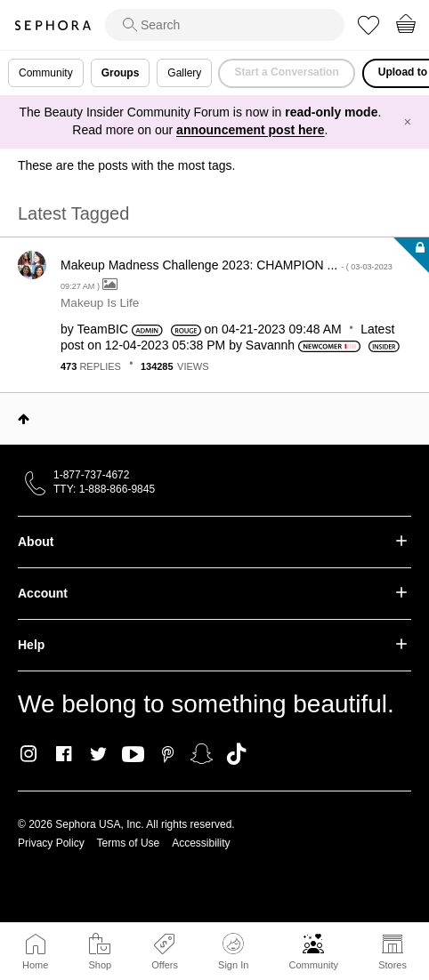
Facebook (64, 754)
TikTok (236, 754)
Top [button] (24, 419)
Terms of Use (129, 843)
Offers (165, 965)
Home (35, 965)
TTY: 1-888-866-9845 (104, 489)
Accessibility (201, 843)
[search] (225, 25)
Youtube (133, 755)
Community (313, 965)
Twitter (98, 754)
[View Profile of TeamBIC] (102, 329)
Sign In (233, 952)
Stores (393, 965)
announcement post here (250, 130)
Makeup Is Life (100, 303)
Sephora (53, 25)
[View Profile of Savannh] (270, 345)
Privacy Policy (51, 843)
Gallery (184, 73)
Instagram (29, 754)
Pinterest (168, 754)
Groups (121, 73)
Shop (100, 965)
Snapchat (202, 754)
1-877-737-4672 (91, 475)
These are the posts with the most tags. (126, 165)
